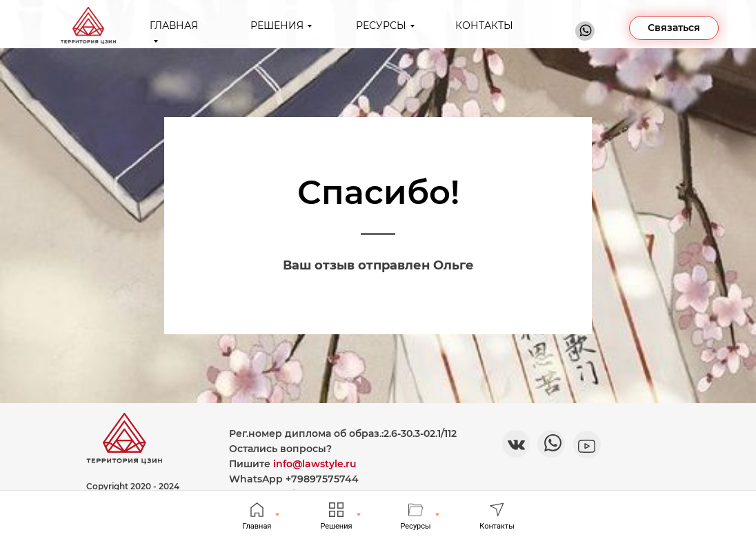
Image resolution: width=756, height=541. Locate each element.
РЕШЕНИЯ (277, 25)
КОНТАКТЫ (484, 25)
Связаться (674, 28)
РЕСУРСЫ (381, 25)
